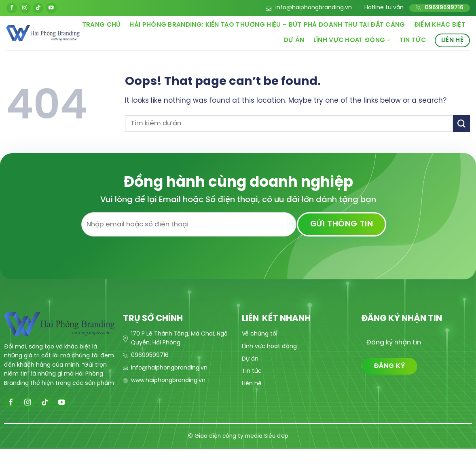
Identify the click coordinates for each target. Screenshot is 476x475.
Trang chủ (102, 25)
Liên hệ (452, 40)
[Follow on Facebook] (12, 8)
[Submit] (461, 123)
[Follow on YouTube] (51, 8)
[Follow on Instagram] (25, 8)
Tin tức (413, 40)
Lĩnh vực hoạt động (352, 40)
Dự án (294, 40)
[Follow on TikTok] (38, 8)
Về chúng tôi (260, 334)
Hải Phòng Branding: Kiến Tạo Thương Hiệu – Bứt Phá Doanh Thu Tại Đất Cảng (267, 25)
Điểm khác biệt (440, 25)
